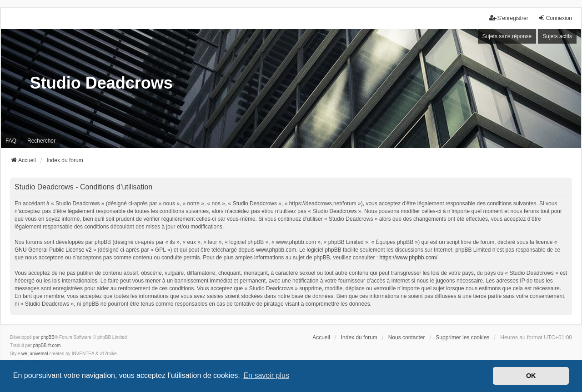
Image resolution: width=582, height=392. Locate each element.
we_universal (35, 354)
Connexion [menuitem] (555, 18)
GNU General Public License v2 (53, 250)
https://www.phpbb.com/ (408, 258)
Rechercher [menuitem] (41, 141)
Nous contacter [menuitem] (407, 337)
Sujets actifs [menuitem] (557, 36)
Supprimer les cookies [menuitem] (462, 337)
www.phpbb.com (276, 250)
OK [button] (531, 376)
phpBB (48, 337)
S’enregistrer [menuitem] (509, 18)
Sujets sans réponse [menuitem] (507, 36)
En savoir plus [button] (266, 375)
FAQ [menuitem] (11, 141)
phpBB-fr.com (47, 345)
